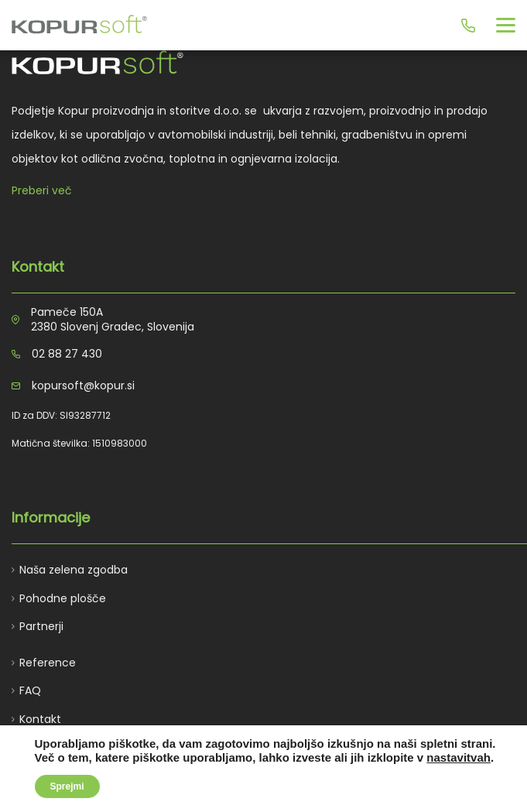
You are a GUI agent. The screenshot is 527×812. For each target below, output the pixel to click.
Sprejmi (67, 786)
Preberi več (42, 190)
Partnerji (41, 626)
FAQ (30, 690)
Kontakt (40, 719)
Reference (48, 663)
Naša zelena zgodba (74, 570)
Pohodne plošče (63, 598)
